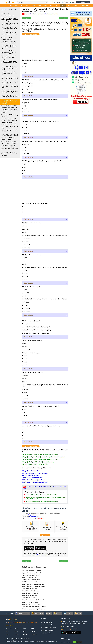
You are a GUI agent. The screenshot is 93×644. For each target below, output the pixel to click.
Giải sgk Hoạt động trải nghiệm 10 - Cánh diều (34, 607)
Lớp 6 (39, 6)
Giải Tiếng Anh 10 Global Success (31, 580)
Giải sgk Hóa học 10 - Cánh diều (30, 591)
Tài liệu (65, 2)
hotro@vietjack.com (72, 629)
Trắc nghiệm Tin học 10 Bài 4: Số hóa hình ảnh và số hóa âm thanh (10, 135)
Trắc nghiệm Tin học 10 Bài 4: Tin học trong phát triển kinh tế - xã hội (10, 34)
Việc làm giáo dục (83, 2)
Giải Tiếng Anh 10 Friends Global (31, 582)
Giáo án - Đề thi (85, 6)
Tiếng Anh (34, 634)
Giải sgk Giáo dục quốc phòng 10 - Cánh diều (34, 609)
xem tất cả (45, 535)
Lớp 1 (10, 6)
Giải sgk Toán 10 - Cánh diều (29, 577)
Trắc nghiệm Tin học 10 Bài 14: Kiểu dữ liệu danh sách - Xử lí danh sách (9, 102)
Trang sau (64, 18)
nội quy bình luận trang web (38, 555)
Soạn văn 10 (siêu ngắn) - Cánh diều (31, 575)
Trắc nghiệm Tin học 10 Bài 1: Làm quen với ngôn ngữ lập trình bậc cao (10, 68)
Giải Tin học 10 (5, 13)
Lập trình (25, 634)
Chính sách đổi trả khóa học (48, 628)
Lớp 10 (63, 6)
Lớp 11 (69, 6)
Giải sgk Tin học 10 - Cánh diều (30, 602)
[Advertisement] (45, 48)
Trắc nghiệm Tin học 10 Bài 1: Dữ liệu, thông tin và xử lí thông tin (10, 24)
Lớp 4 (28, 6)
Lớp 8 (51, 6)
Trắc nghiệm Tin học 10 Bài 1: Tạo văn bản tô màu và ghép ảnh (10, 142)
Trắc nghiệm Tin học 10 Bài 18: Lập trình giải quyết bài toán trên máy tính (10, 111)
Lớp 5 (34, 6)
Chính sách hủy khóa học (48, 630)
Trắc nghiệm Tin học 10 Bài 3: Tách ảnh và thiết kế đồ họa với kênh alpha (9, 154)
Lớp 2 (16, 6)
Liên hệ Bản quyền (46, 633)
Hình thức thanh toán (47, 625)
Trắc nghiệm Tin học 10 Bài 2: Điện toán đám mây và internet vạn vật (9, 47)
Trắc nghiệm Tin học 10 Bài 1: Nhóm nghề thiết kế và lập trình (9, 119)
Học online (56, 2)
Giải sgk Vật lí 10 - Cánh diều (29, 589)
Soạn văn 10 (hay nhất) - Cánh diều (31, 571)
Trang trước (27, 18)
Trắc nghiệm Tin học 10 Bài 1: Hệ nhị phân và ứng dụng (10, 127)
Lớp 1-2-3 (9, 628)
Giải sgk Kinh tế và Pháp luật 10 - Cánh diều (34, 600)
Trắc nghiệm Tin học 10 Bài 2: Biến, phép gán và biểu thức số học (9, 73)
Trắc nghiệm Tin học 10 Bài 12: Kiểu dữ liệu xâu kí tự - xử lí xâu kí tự (10, 97)
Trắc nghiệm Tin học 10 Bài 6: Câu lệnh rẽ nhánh (10, 83)
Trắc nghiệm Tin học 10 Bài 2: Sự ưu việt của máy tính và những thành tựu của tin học (10, 29)
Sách (72, 2)
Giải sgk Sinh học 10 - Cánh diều (30, 593)
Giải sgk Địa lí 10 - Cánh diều (29, 595)
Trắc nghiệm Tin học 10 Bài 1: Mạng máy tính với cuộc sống (9, 42)
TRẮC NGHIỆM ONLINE (31, 34)
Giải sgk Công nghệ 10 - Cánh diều (31, 604)
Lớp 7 (45, 6)
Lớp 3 (22, 6)
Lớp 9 (57, 6)
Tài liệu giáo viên (38, 613)
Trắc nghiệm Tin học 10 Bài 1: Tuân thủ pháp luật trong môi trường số (9, 57)
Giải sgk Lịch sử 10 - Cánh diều (30, 598)
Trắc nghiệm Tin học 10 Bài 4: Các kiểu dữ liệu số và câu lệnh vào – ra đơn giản (10, 78)
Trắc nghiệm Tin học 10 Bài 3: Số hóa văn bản (10, 131)
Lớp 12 (76, 6)
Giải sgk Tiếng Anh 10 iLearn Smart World (33, 584)
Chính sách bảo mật (46, 622)
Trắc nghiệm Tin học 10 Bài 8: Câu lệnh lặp (10, 87)
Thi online (68, 613)
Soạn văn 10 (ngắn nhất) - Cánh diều (32, 573)
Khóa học (58, 613)
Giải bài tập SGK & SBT (22, 613)
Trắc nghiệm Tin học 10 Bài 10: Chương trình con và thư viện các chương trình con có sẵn (10, 91)
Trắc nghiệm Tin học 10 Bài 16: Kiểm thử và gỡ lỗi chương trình (9, 106)
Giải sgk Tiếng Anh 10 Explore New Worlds (33, 586)
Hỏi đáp (78, 613)
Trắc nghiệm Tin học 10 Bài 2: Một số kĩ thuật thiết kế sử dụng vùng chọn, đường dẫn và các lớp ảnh (10, 148)
